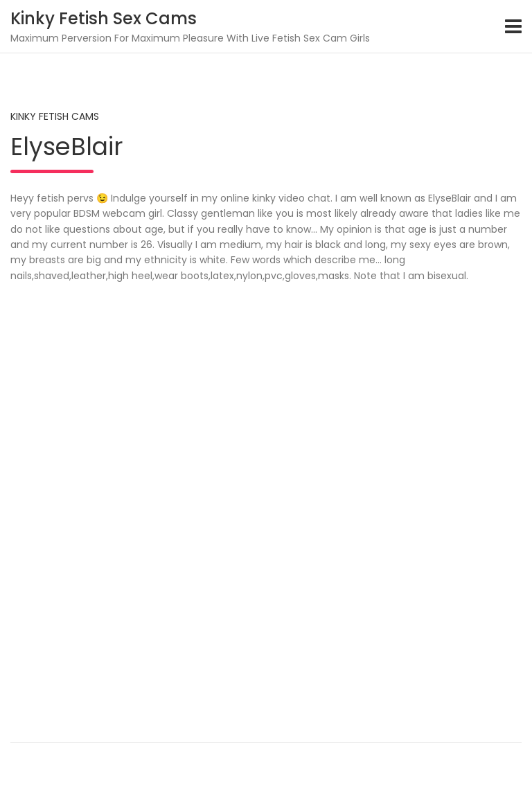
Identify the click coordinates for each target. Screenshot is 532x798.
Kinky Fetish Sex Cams (104, 18)
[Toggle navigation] (513, 26)
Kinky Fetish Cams (55, 116)
